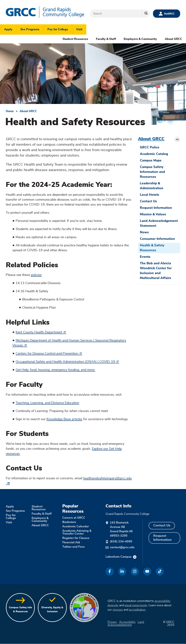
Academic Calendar (76, 526)
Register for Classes (76, 538)
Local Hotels (149, 195)
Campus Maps (151, 161)
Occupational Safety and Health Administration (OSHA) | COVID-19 (67, 362)
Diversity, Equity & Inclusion (52, 609)
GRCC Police (150, 147)
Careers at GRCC (74, 518)
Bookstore (69, 522)
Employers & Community (140, 39)
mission (118, 610)
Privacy (112, 622)
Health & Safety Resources (152, 248)
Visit (79, 29)
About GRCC (173, 39)
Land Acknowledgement (126, 624)
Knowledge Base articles (64, 419)
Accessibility (127, 622)
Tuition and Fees (73, 547)
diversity (113, 605)
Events (145, 257)
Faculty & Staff (106, 39)
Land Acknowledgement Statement (159, 223)
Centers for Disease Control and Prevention (49, 354)
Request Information (156, 208)
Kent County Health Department (41, 332)
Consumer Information (157, 239)
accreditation (137, 610)
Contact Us (148, 201)
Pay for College (58, 29)
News (144, 232)
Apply (8, 29)
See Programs (30, 29)
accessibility (162, 601)
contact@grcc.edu (122, 547)
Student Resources (75, 39)
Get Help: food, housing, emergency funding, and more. (55, 370)
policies (36, 275)
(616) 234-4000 (121, 542)
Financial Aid (71, 542)
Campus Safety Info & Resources (20, 609)
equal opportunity (136, 605)
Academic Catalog (154, 154)
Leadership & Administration (152, 186)
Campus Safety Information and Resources (152, 172)
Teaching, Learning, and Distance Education (47, 403)
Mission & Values (153, 214)
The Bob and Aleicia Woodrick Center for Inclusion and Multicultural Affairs (156, 271)
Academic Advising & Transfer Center (77, 532)
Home (10, 111)
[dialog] (175, 633)
